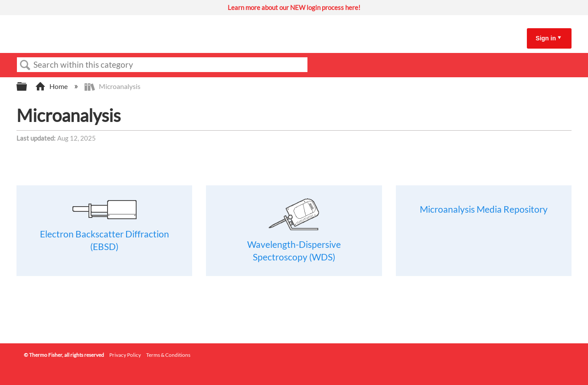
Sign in (546, 38)
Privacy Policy (125, 355)
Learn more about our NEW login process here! (294, 7)
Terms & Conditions (168, 355)
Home (52, 86)
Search (25, 65)
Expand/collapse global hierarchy (27, 87)
